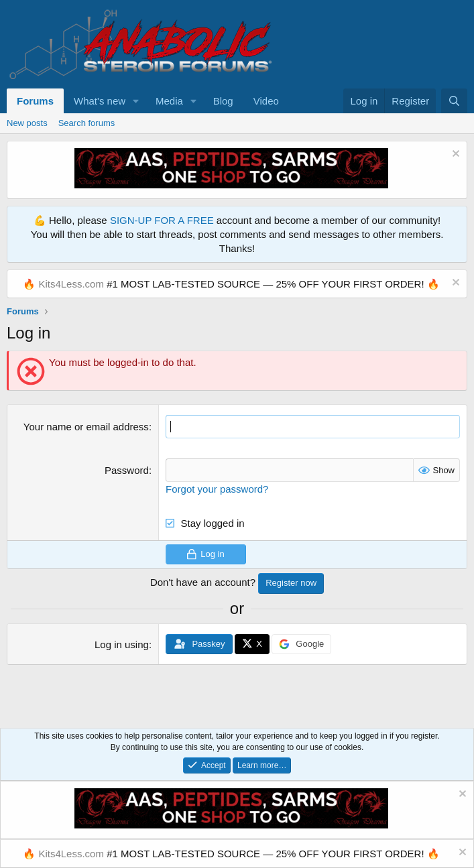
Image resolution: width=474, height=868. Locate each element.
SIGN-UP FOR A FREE (162, 220)
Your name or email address (86, 427)
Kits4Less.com (71, 284)
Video (266, 101)
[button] (136, 101)
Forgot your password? (217, 489)
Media (169, 101)
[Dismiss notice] (454, 155)
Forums (35, 101)
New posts (27, 123)
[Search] (454, 101)
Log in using (122, 644)
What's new (100, 101)
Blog (223, 101)
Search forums (87, 123)
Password (127, 470)
